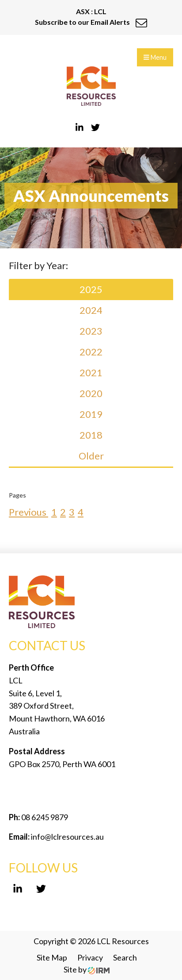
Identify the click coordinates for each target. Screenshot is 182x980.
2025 (91, 289)
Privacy (90, 957)
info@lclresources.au (67, 837)
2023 (91, 331)
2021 (91, 372)
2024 (91, 310)
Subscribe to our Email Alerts (91, 22)
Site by (87, 969)
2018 (91, 435)
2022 (91, 352)
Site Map (52, 957)
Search (125, 957)
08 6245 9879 (44, 817)
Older (91, 456)
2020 (91, 393)
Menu (155, 57)
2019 (91, 414)
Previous (28, 512)
